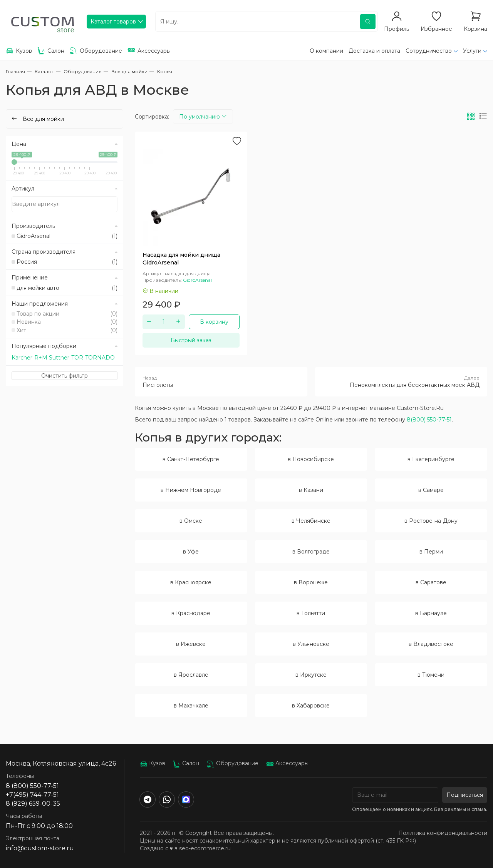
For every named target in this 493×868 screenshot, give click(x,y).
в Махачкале (191, 706)
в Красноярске (191, 582)
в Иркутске (311, 675)
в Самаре (431, 490)
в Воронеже (311, 582)
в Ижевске (191, 644)
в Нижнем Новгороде (191, 490)
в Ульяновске (311, 644)
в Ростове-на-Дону (431, 521)
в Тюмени (431, 675)
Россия (67, 262)
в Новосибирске (311, 459)
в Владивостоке (431, 644)
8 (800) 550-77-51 (32, 786)
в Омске (191, 521)
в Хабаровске (311, 706)
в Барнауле (431, 613)
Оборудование (233, 763)
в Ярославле (191, 675)
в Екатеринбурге (431, 459)
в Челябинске (311, 521)
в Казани (311, 490)
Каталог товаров (113, 22)
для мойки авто (67, 288)
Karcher (22, 358)
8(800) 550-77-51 (429, 420)
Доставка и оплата (374, 51)
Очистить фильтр (65, 376)
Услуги (472, 51)
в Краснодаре (191, 613)
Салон (186, 763)
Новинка (67, 322)
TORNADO (100, 358)
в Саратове (431, 582)
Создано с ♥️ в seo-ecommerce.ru (185, 848)
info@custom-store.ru (40, 848)
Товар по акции (67, 314)
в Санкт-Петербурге (191, 459)
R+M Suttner (52, 358)
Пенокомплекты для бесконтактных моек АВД (401, 381)
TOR (77, 358)
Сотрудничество (429, 51)
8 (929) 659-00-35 (33, 804)
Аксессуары (287, 763)
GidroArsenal (67, 236)
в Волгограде (311, 552)
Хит (67, 330)
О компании (326, 51)
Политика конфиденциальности (443, 833)
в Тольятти (311, 613)
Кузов (153, 763)
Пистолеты (221, 381)
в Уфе (191, 552)
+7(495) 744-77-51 (32, 795)
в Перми (431, 552)
